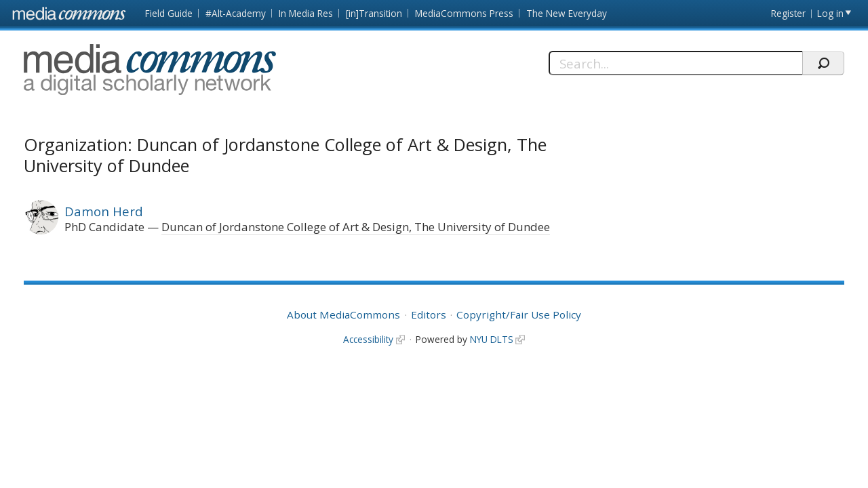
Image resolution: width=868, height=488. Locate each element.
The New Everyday (567, 13)
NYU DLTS (492, 339)
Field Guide (169, 13)
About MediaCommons (343, 314)
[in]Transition (374, 13)
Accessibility (368, 339)
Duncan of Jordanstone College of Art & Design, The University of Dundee (356, 227)
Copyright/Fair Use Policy (519, 314)
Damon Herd (104, 211)
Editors (429, 314)
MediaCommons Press (464, 13)
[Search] (675, 63)
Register (788, 13)
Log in (830, 13)
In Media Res (306, 13)
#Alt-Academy (236, 13)
